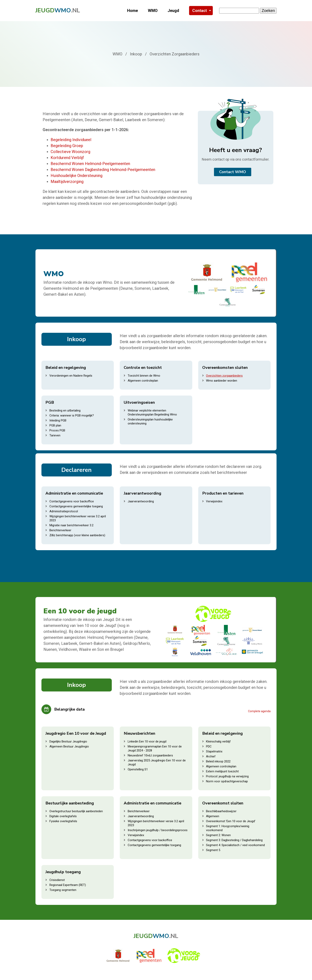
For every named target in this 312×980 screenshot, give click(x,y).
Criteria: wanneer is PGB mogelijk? (72, 415)
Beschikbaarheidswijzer (221, 811)
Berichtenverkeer (60, 530)
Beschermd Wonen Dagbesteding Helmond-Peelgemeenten (103, 170)
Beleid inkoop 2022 (218, 761)
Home (132, 11)
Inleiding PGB (58, 420)
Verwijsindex (214, 501)
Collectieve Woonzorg (70, 152)
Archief (211, 756)
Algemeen (213, 816)
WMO (153, 11)
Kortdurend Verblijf (67, 158)
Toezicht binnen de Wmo (144, 376)
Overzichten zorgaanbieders (224, 376)
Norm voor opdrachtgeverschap (227, 781)
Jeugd (173, 11)
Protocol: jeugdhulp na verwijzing (227, 776)
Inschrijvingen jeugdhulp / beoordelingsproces (158, 830)
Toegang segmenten (63, 890)
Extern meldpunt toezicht (222, 771)
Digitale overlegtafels (63, 816)
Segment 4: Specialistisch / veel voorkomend (235, 845)
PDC (209, 746)
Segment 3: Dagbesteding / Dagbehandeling (234, 840)
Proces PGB (57, 430)
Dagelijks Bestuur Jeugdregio (68, 741)
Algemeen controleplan (143, 381)
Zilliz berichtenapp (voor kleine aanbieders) (77, 535)
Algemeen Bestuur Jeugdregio (69, 746)
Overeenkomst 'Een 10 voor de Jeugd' (231, 821)
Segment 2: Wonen (218, 835)
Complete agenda (259, 711)
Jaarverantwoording (141, 501)
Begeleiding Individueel (71, 140)
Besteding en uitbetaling (65, 410)
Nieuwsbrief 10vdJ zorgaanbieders (150, 755)
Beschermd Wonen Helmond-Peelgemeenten (90, 164)
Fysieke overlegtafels (63, 821)
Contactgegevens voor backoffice (72, 501)
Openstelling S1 (138, 769)
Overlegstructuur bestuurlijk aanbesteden (76, 811)
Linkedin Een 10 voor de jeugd (147, 741)
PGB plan (55, 425)
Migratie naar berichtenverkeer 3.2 (71, 525)
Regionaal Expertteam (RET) (68, 885)
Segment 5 (213, 850)
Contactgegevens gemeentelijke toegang (76, 506)
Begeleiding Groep (67, 146)
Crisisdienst (57, 880)
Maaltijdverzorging (67, 182)
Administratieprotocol (64, 511)
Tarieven (55, 435)
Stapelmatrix (214, 751)
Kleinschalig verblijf (218, 741)
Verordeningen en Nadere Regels (71, 376)
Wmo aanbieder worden (222, 381)
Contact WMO (233, 172)
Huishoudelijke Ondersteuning (77, 176)
